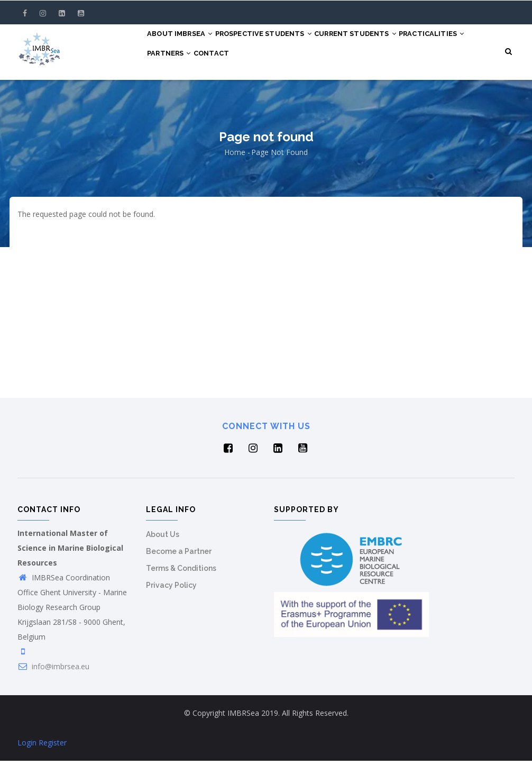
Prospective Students (276, 43)
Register (53, 765)
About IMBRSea (184, 43)
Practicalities (184, 83)
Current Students (377, 43)
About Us (163, 557)
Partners (250, 83)
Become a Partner (179, 573)
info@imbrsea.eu (53, 689)
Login (27, 765)
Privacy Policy (171, 607)
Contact (301, 83)
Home (235, 174)
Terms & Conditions (181, 590)
